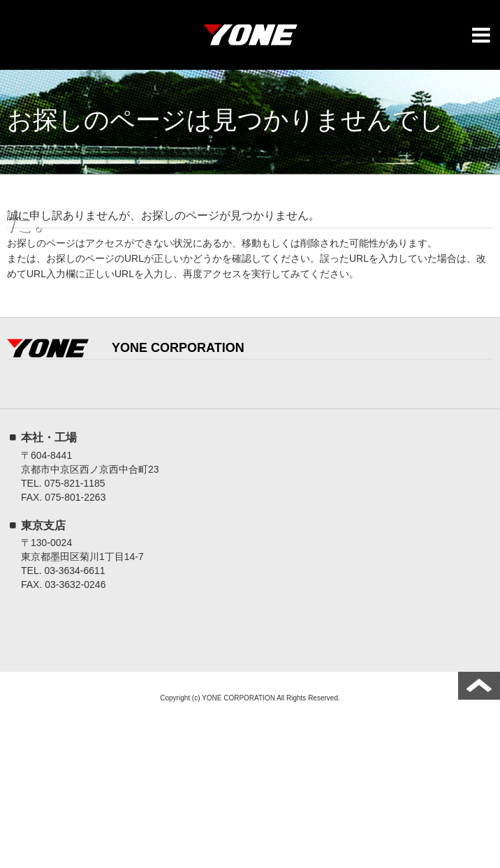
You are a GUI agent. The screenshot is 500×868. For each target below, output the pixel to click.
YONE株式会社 (250, 38)
